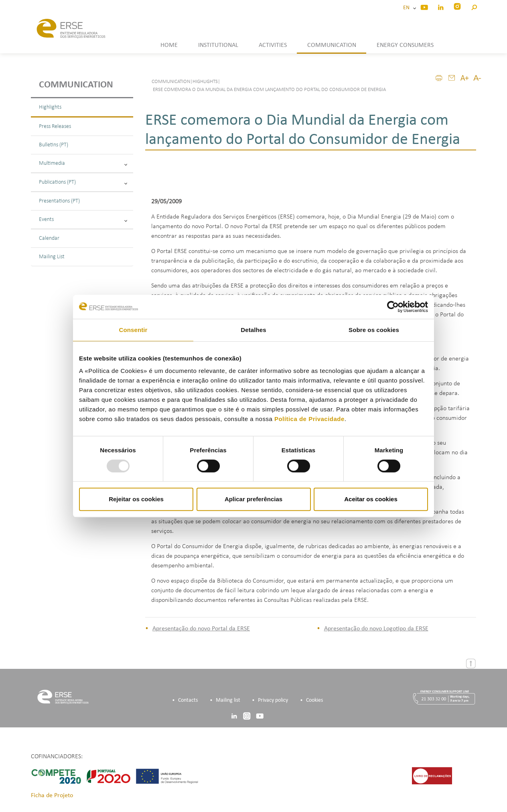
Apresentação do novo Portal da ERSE (201, 629)
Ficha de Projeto (52, 796)
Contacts (188, 700)
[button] (474, 6)
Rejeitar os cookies (136, 499)
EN (408, 8)
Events (83, 220)
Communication (76, 85)
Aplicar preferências (253, 499)
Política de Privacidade (309, 419)
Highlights (50, 107)
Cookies (314, 700)
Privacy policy (273, 700)
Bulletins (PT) (54, 145)
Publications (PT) (83, 182)
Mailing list (228, 700)
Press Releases (55, 127)
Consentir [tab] (133, 330)
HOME (169, 45)
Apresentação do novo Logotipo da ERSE (376, 629)
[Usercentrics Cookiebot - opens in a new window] (393, 307)
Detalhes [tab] (253, 330)
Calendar (49, 238)
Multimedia (83, 163)
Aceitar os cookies (371, 499)
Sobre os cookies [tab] (374, 330)
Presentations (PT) (59, 201)
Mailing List (52, 257)
